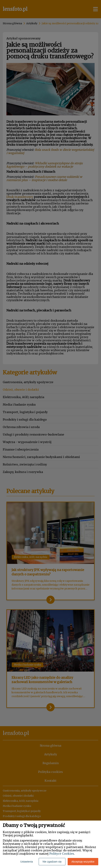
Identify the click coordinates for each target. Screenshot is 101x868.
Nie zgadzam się (52, 862)
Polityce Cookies (62, 854)
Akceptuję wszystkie (83, 862)
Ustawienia (27, 862)
